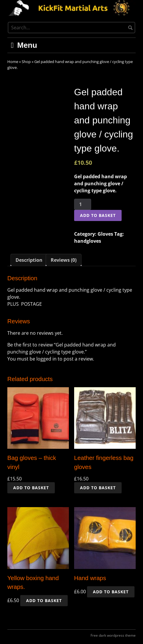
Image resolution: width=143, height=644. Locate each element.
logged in (46, 359)
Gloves (105, 234)
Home (13, 62)
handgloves (88, 241)
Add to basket (98, 215)
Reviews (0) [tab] (64, 260)
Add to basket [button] (31, 488)
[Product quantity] (83, 204)
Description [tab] (29, 260)
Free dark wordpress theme (113, 635)
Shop (26, 62)
